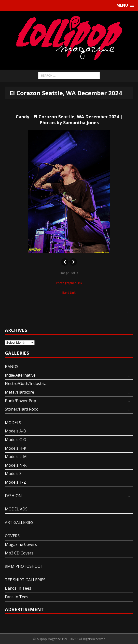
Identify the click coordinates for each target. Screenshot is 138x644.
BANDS (12, 367)
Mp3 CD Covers (19, 553)
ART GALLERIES (19, 522)
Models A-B (15, 431)
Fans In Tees (17, 597)
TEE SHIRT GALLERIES (25, 580)
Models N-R (16, 465)
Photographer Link (69, 283)
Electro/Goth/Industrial (26, 383)
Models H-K (16, 448)
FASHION (13, 496)
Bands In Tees (18, 588)
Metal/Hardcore (20, 392)
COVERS (12, 536)
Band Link (69, 293)
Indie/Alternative (20, 375)
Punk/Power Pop (21, 401)
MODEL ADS (16, 509)
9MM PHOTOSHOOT (24, 566)
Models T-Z (15, 482)
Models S (13, 474)
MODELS (13, 423)
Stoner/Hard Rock (21, 409)
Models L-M (16, 457)
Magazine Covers (21, 544)
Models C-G (15, 440)
